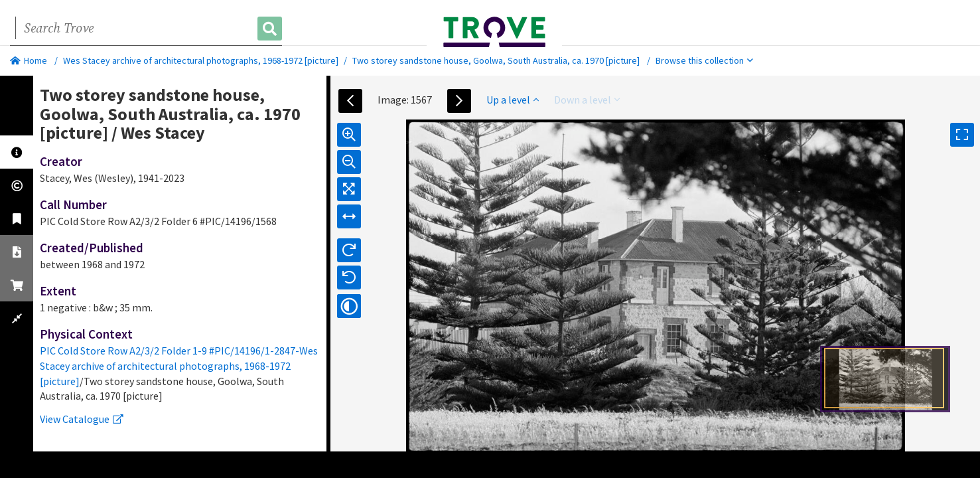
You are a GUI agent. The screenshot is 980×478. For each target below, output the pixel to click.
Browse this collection (704, 60)
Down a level (587, 100)
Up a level (513, 100)
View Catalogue (82, 419)
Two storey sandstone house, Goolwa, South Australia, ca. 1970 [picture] (496, 60)
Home (29, 60)
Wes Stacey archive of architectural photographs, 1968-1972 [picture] (201, 60)
